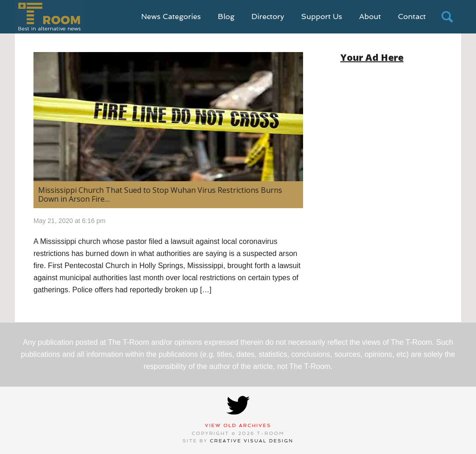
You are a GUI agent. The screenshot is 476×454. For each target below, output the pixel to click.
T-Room (49, 17)
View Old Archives (238, 425)
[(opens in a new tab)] (168, 117)
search (447, 17)
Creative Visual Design (252, 441)
